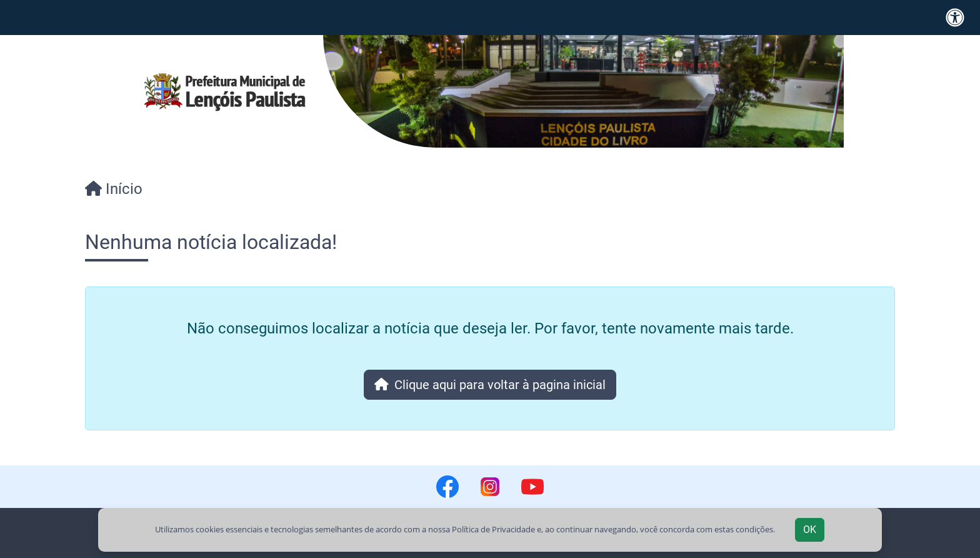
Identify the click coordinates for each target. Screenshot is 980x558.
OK (810, 530)
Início (114, 189)
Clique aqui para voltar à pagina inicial (490, 385)
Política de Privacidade (493, 529)
